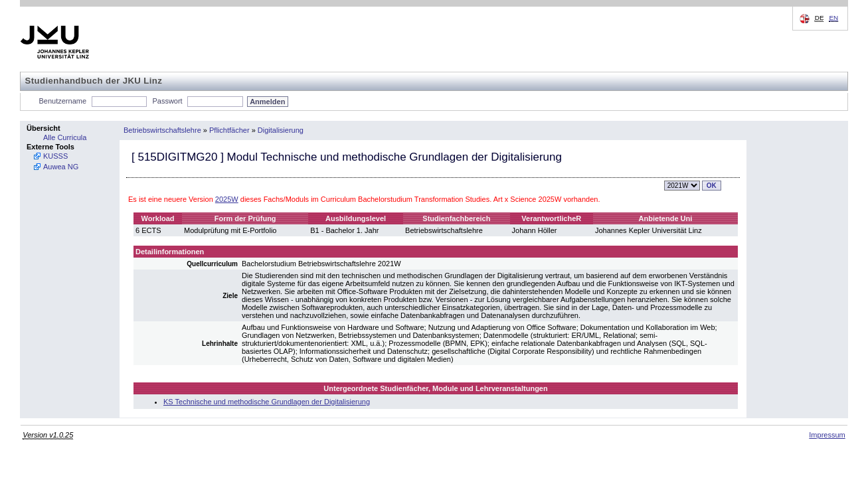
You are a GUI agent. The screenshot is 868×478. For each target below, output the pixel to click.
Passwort (167, 101)
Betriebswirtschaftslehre (162, 130)
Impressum (827, 435)
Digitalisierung (281, 130)
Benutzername (63, 101)
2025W (227, 199)
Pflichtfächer (229, 130)
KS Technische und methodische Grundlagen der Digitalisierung (267, 402)
